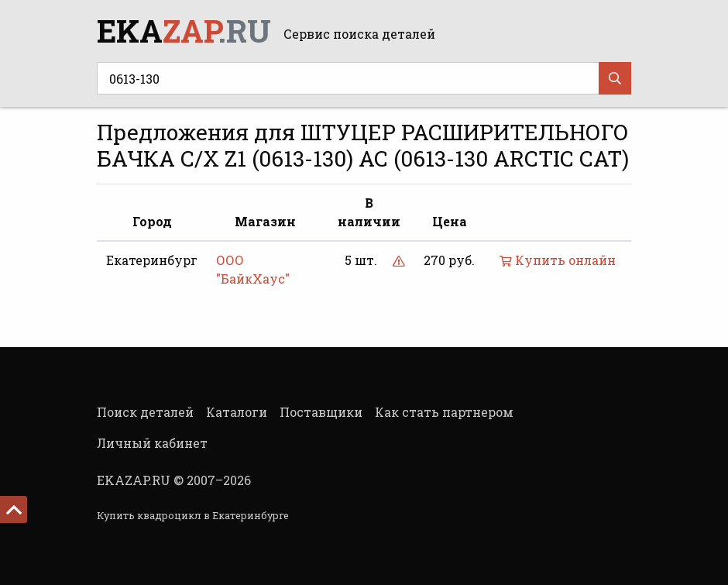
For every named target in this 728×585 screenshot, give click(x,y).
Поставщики (321, 412)
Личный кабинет (152, 443)
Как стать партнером (444, 412)
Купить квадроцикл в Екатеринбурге (193, 515)
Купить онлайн (558, 260)
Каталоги (237, 412)
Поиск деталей (145, 412)
